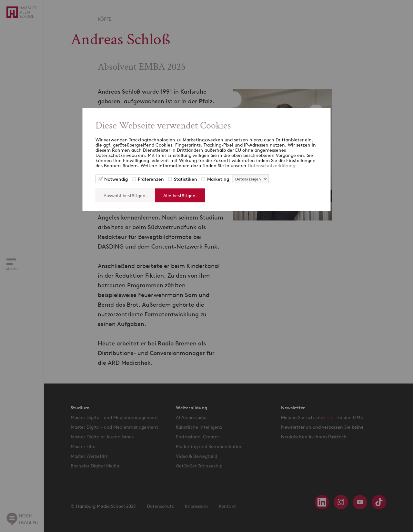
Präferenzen (151, 179)
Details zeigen (248, 179)
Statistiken (186, 179)
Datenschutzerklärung (272, 165)
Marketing (218, 179)
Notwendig (116, 179)
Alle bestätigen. (180, 195)
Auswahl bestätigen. (125, 195)
